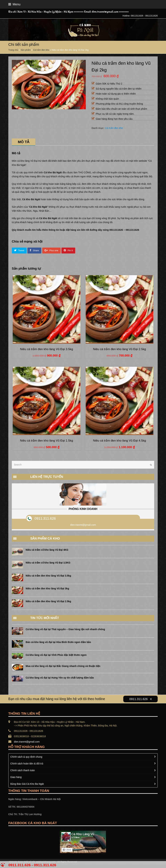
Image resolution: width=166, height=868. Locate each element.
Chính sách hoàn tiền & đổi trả (27, 764)
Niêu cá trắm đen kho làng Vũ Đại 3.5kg (48, 576)
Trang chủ (13, 50)
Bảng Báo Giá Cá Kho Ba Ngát (27, 784)
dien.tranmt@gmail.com (27, 742)
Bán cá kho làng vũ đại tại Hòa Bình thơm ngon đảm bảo (58, 642)
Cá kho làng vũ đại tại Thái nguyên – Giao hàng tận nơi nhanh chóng (65, 629)
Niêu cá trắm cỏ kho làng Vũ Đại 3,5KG (48, 563)
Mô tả (24, 142)
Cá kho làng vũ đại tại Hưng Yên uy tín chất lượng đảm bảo (60, 678)
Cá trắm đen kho (41, 50)
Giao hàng (16, 777)
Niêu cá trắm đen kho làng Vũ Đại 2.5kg (48, 601)
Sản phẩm (26, 50)
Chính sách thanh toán (23, 770)
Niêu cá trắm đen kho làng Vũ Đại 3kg (47, 588)
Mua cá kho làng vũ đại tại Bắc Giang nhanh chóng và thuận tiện (63, 666)
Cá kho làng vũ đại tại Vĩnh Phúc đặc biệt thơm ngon (56, 655)
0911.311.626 (45, 518)
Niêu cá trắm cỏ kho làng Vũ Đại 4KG (47, 550)
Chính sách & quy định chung (26, 757)
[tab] (24, 142)
